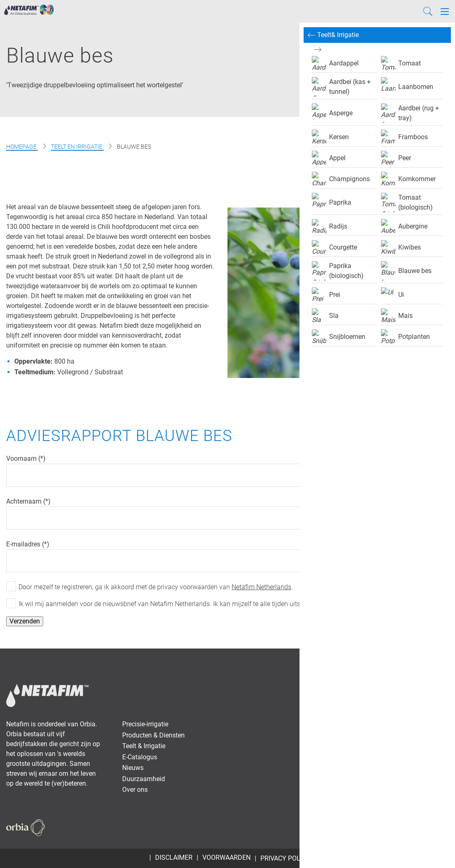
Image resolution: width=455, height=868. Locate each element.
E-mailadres (24, 544)
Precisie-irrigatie (145, 724)
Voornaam (22, 458)
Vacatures (378, 666)
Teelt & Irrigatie (144, 746)
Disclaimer (174, 857)
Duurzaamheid (144, 779)
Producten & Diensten (153, 735)
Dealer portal (423, 666)
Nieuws (133, 768)
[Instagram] (445, 827)
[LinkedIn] (432, 827)
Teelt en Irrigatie (77, 147)
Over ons (135, 790)
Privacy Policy (285, 858)
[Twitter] (404, 827)
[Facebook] (391, 827)
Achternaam (25, 501)
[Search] (428, 11)
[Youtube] (418, 827)
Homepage (22, 147)
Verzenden (25, 621)
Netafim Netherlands (261, 587)
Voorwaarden (226, 857)
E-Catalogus (140, 757)
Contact (340, 666)
